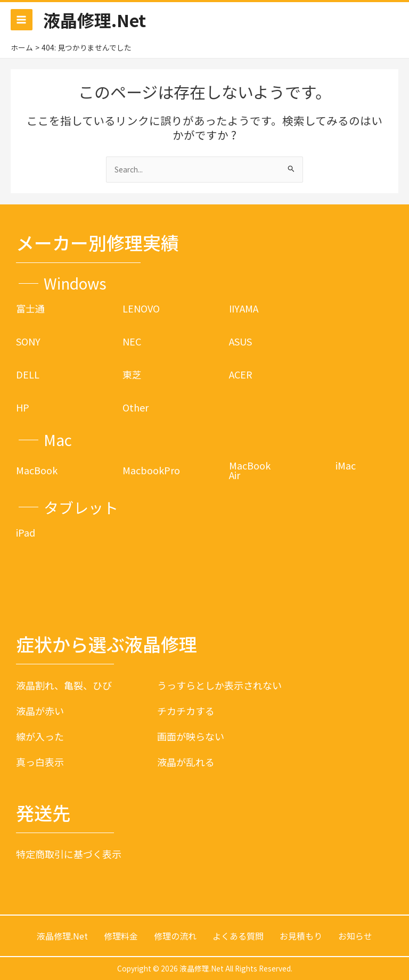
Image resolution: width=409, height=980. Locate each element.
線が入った (40, 736)
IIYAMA (244, 308)
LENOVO (141, 308)
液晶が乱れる (186, 762)
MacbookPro (151, 470)
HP (23, 407)
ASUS (240, 341)
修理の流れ (175, 936)
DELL (28, 374)
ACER (241, 374)
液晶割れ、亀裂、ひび (64, 685)
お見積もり (301, 936)
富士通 (30, 308)
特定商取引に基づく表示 (69, 854)
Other (136, 407)
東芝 (132, 374)
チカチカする (186, 711)
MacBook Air (250, 470)
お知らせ (355, 936)
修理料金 (121, 936)
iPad (26, 532)
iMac (346, 465)
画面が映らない (191, 736)
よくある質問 (238, 936)
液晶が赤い (40, 711)
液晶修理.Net (95, 20)
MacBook (37, 470)
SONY (28, 341)
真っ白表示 (40, 762)
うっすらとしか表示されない (219, 685)
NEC (132, 341)
